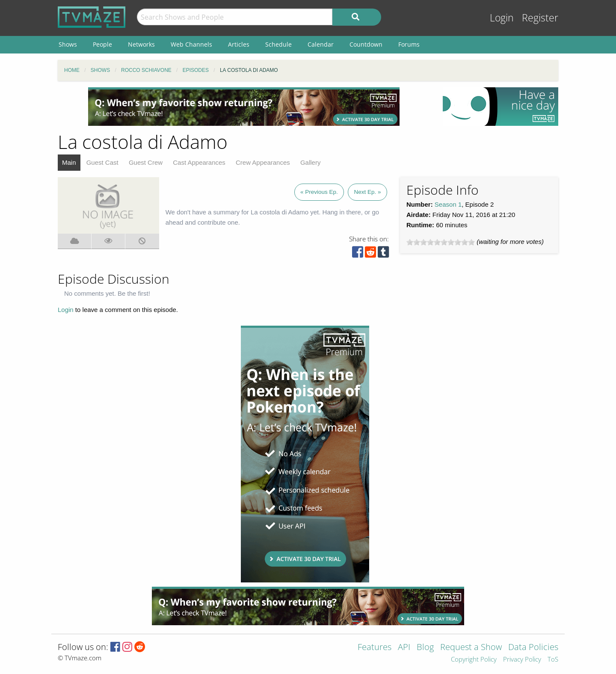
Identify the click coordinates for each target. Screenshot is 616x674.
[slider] (441, 242)
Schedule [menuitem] (278, 44)
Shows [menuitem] (68, 44)
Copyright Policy (474, 660)
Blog (425, 648)
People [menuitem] (102, 44)
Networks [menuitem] (141, 44)
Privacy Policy (522, 660)
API (404, 648)
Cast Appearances (199, 162)
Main (69, 162)
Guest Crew (146, 162)
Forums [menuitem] (409, 44)
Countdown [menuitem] (366, 44)
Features (375, 648)
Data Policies (533, 648)
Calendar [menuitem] (321, 44)
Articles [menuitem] (239, 44)
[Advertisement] (244, 107)
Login (502, 18)
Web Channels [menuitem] (191, 44)
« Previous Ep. (319, 192)
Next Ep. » (367, 192)
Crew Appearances (263, 162)
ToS (553, 660)
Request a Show (471, 648)
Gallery (311, 162)
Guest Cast (102, 162)
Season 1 (448, 204)
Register (540, 18)
